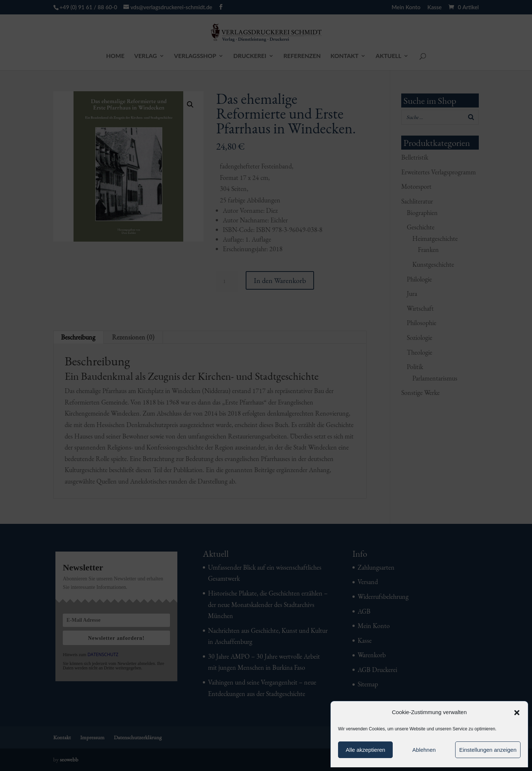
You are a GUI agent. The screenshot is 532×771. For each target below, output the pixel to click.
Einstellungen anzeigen (488, 750)
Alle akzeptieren (366, 750)
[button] (517, 713)
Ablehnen (424, 750)
